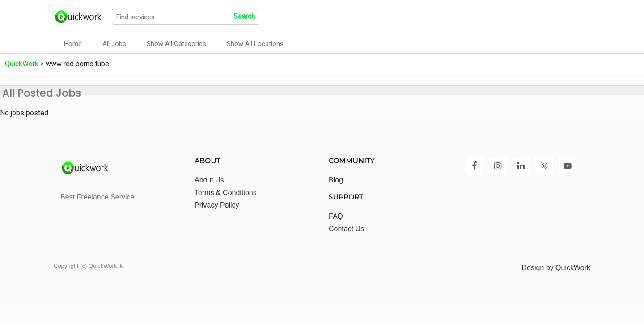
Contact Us (346, 229)
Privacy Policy (217, 205)
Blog (336, 180)
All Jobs (114, 44)
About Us (209, 180)
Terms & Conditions (226, 193)
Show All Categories (176, 44)
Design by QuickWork (556, 268)
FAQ (336, 216)
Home (73, 44)
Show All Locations (255, 44)
